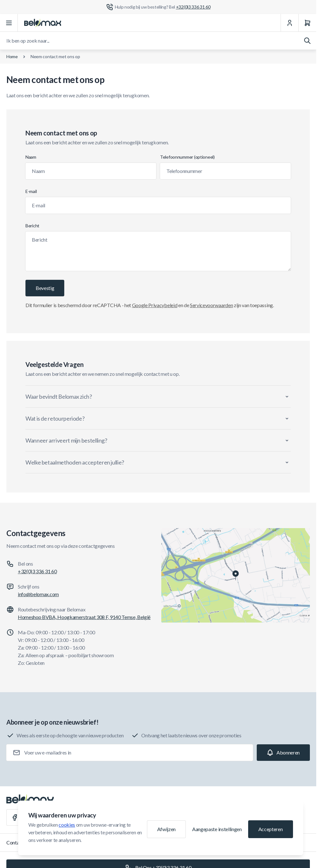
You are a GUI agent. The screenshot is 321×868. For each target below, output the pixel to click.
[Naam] (91, 171)
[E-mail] (158, 205)
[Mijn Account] (290, 23)
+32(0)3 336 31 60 (37, 571)
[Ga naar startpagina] (43, 23)
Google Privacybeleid (155, 305)
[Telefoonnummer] (225, 171)
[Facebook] (15, 817)
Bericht (32, 226)
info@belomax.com (38, 594)
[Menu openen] (9, 23)
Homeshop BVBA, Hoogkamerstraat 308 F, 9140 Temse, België (84, 617)
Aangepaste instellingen (217, 829)
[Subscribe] (283, 753)
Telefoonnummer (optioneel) (187, 157)
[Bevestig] (45, 288)
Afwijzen (166, 829)
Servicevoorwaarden (211, 305)
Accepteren (271, 829)
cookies (67, 825)
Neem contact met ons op (55, 56)
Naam (31, 157)
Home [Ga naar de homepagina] (12, 56)
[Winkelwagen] (307, 23)
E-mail (31, 191)
